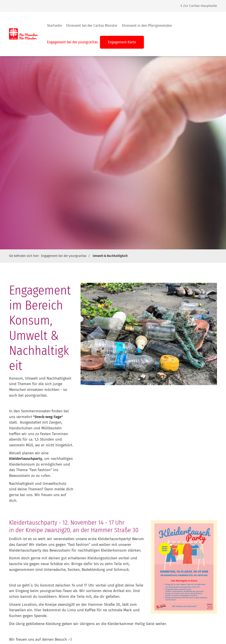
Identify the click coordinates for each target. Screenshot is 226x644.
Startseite (54, 26)
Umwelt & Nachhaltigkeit (110, 256)
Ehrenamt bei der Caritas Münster (92, 26)
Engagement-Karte (122, 42)
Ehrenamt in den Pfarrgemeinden (147, 26)
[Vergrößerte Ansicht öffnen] (184, 567)
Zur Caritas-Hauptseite (199, 6)
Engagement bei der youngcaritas (72, 42)
